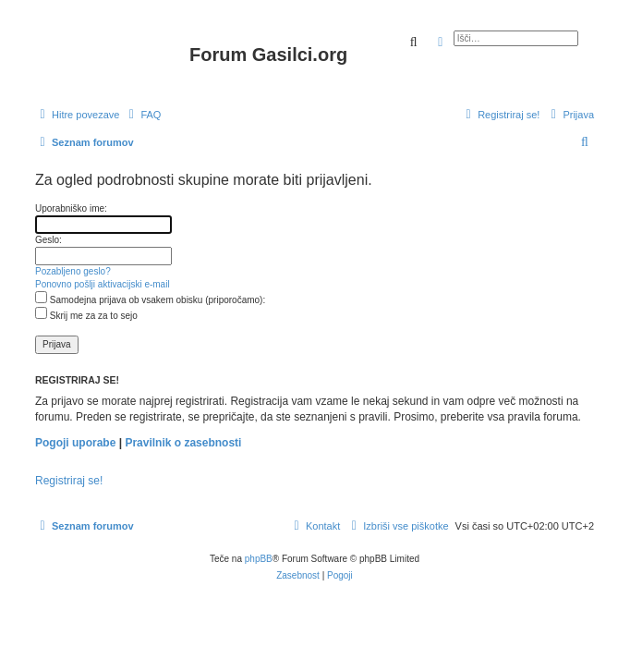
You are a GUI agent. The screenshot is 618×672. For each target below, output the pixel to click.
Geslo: (48, 240)
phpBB (259, 559)
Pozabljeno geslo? (73, 271)
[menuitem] (142, 115)
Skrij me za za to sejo (86, 316)
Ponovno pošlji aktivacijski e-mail (103, 284)
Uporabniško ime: (71, 208)
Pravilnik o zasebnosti (183, 443)
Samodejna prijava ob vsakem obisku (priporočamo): (150, 300)
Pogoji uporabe (75, 443)
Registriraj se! (69, 481)
